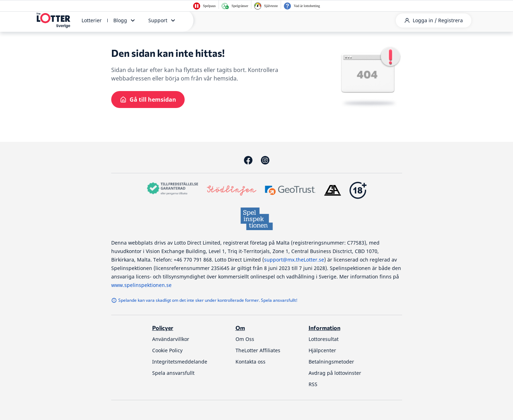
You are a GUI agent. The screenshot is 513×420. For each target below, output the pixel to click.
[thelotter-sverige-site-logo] (53, 20)
